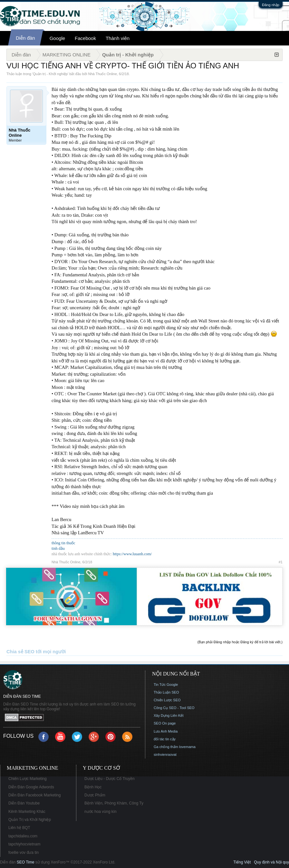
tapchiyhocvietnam (24, 844)
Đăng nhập (271, 5)
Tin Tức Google (166, 685)
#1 (281, 562)
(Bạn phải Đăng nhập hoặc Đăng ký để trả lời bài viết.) (240, 642)
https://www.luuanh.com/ (132, 554)
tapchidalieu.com (23, 836)
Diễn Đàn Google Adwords (31, 787)
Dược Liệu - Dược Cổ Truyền (110, 779)
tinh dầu (58, 548)
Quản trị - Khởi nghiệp (50, 74)
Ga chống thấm (166, 747)
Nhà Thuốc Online (103, 74)
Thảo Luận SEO (166, 692)
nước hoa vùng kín (101, 812)
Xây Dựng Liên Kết (169, 715)
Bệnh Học (93, 787)
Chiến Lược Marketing (28, 779)
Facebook (85, 38)
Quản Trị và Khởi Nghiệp (30, 820)
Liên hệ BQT (19, 828)
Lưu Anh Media (166, 731)
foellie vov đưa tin (24, 853)
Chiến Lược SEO (167, 700)
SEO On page (165, 723)
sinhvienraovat (165, 755)
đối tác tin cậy (165, 739)
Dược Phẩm (95, 795)
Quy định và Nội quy (271, 862)
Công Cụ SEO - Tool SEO (174, 708)
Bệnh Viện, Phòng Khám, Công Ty (114, 803)
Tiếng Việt (242, 862)
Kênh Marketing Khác (27, 812)
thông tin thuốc (63, 543)
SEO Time (26, 862)
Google (57, 38)
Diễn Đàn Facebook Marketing (34, 795)
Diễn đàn (25, 38)
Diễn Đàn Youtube (24, 803)
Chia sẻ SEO (20, 652)
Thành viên (118, 38)
